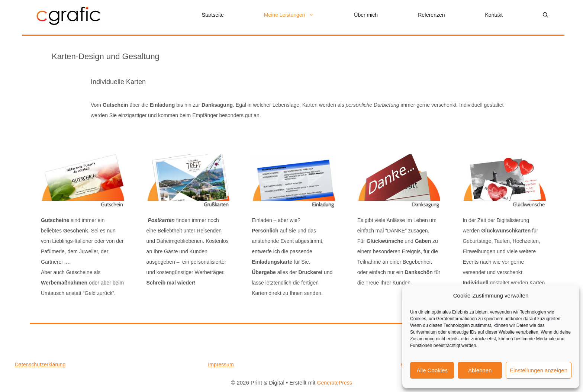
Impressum (221, 364)
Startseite (213, 15)
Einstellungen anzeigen (539, 370)
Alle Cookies (432, 370)
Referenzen (431, 15)
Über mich (366, 15)
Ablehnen (480, 370)
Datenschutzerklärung (40, 364)
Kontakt (494, 15)
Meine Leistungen (299, 15)
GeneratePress (335, 383)
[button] (545, 15)
